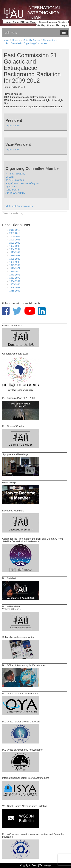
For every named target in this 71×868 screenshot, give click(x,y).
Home (8, 22)
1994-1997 (15, 249)
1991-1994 (15, 252)
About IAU (18, 22)
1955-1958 (15, 291)
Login (64, 25)
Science (16, 40)
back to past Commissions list (18, 206)
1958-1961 (15, 288)
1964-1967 (15, 281)
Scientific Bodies (32, 40)
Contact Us (53, 25)
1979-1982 (15, 265)
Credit (35, 865)
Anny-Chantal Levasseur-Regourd (22, 183)
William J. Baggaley (15, 174)
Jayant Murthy (12, 126)
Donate (43, 22)
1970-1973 (15, 275)
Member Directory (58, 22)
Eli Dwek (10, 177)
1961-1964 (15, 284)
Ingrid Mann (11, 187)
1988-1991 (15, 256)
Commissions (50, 40)
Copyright (25, 865)
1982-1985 (15, 262)
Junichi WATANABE (15, 193)
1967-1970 (15, 278)
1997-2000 (15, 246)
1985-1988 (15, 259)
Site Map (41, 25)
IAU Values (31, 22)
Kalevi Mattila (12, 190)
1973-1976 (15, 272)
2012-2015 (15, 230)
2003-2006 (15, 240)
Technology (45, 865)
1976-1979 (15, 268)
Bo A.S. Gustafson (15, 180)
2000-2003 (15, 243)
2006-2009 (15, 237)
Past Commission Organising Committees (27, 43)
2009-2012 (15, 233)
